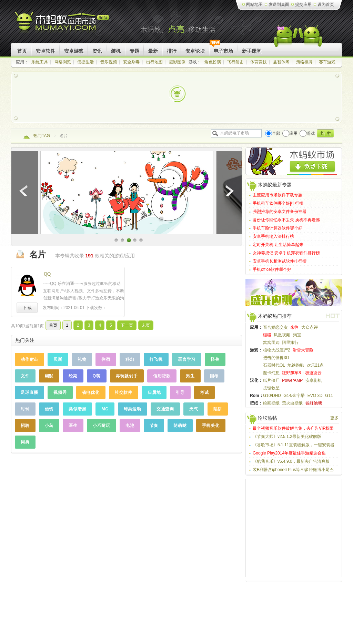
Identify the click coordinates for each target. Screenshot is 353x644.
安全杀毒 (131, 62)
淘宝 (297, 335)
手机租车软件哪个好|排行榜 (278, 203)
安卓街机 (314, 380)
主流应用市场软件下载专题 (278, 195)
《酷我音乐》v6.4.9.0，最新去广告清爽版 (291, 461)
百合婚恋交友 (275, 327)
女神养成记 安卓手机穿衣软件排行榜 (286, 253)
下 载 (27, 308)
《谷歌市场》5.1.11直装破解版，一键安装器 (294, 445)
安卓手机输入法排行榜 (273, 236)
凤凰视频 (282, 335)
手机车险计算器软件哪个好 (278, 228)
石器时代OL (274, 365)
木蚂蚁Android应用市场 (63, 24)
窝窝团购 (271, 343)
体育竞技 (259, 62)
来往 (294, 327)
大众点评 (310, 327)
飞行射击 (235, 62)
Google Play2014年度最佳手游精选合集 (289, 453)
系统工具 (40, 62)
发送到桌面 (279, 4)
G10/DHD (272, 396)
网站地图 (254, 4)
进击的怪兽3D (276, 358)
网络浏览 (63, 62)
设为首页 (326, 4)
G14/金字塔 (294, 396)
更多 (334, 418)
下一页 (127, 325)
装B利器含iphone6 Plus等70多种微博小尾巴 (293, 470)
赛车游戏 (327, 62)
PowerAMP (292, 380)
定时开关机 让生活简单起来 (278, 245)
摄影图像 (177, 62)
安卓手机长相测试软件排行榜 (280, 261)
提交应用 (303, 4)
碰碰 (267, 335)
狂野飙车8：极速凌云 (302, 373)
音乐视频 (109, 62)
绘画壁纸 (271, 403)
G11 (329, 396)
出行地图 (154, 62)
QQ (47, 274)
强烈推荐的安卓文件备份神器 (280, 212)
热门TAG (42, 136)
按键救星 (271, 388)
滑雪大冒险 (303, 350)
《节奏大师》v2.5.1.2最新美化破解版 (287, 437)
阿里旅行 (290, 343)
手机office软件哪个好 (272, 269)
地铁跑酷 (296, 365)
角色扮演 (213, 62)
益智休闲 (281, 62)
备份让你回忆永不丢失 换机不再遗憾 (286, 220)
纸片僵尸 (271, 380)
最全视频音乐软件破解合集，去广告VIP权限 (293, 428)
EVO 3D (315, 396)
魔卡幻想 (271, 373)
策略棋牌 (304, 62)
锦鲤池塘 (314, 403)
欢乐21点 (315, 365)
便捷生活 (85, 62)
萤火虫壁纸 (292, 403)
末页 (146, 325)
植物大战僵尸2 (277, 350)
